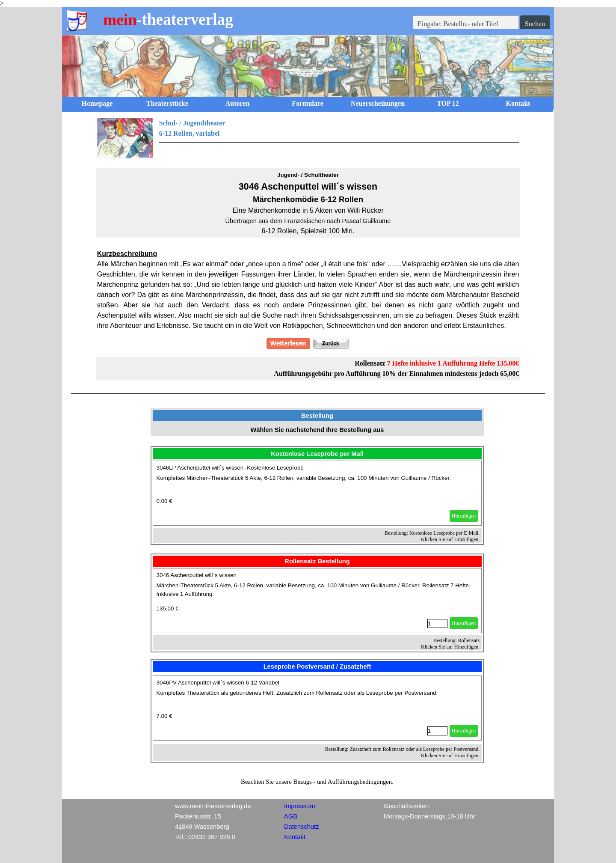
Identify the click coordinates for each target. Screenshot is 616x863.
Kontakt (518, 103)
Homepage (97, 103)
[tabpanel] (308, 138)
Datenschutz (301, 827)
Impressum (299, 806)
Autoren (238, 103)
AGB (291, 816)
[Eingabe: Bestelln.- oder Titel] (466, 24)
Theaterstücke (167, 103)
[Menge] (437, 623)
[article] (317, 493)
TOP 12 (448, 103)
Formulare (307, 103)
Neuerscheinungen (378, 103)
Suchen (535, 24)
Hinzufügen (464, 516)
